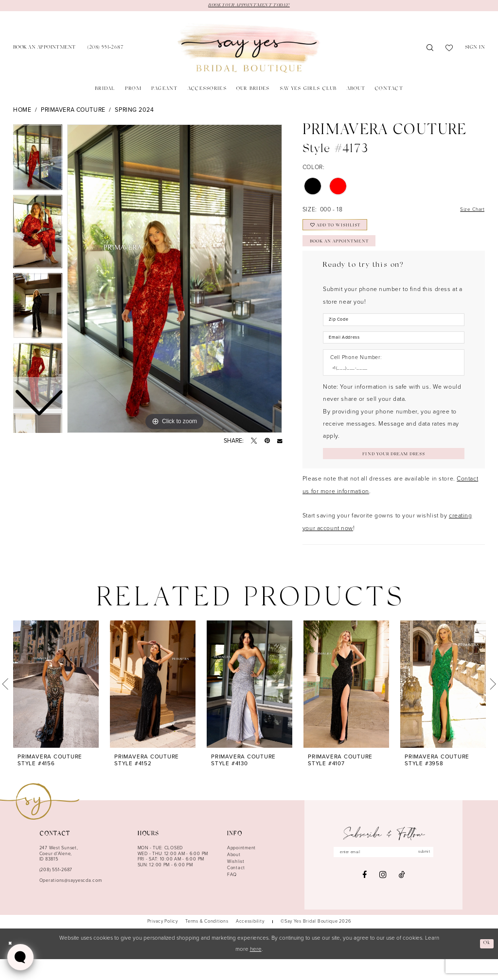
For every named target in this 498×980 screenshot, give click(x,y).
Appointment (241, 869)
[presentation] (56, 705)
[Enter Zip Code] (394, 332)
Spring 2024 (134, 111)
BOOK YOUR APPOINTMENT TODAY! (249, 6)
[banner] (249, 50)
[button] (475, 49)
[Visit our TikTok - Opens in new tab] (402, 898)
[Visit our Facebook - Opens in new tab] (365, 898)
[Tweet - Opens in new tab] (254, 442)
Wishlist (236, 883)
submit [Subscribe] (433, 874)
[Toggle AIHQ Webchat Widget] (20, 957)
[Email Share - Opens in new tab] (280, 442)
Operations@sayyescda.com (71, 902)
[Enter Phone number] (390, 386)
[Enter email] (384, 874)
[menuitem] (44, 49)
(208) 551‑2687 (56, 891)
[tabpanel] (175, 280)
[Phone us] (105, 49)
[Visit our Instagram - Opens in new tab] (383, 898)
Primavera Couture (73, 111)
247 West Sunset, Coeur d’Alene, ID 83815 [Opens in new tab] (59, 875)
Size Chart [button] (469, 211)
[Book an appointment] (44, 49)
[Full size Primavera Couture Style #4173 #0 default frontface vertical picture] (175, 280)
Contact (236, 889)
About (234, 876)
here (256, 971)
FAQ (232, 896)
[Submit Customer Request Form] (394, 473)
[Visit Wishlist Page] (449, 50)
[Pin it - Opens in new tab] (267, 442)
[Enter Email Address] (394, 353)
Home (22, 111)
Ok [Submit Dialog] (486, 964)
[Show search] (430, 50)
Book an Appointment (349, 252)
